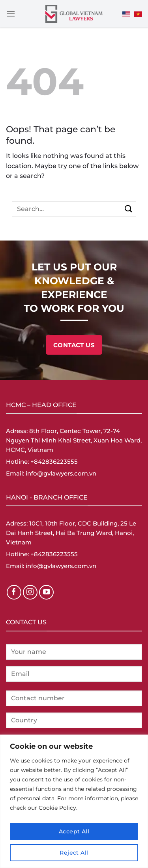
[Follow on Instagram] (30, 592)
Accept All (74, 831)
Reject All (74, 853)
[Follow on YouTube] (47, 592)
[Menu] (11, 14)
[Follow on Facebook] (14, 592)
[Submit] (128, 209)
